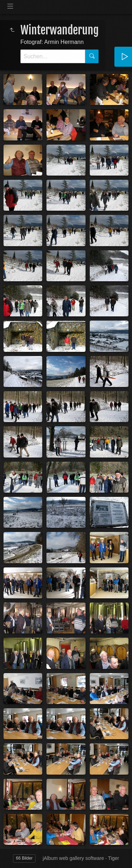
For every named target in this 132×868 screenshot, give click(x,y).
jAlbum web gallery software (73, 858)
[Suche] (53, 56)
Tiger (114, 858)
